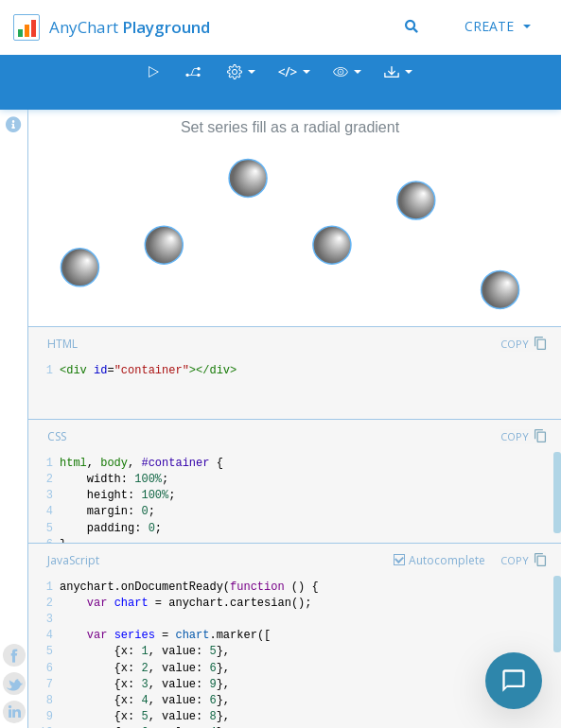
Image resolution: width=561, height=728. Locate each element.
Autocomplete (447, 560)
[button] (347, 83)
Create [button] (498, 26)
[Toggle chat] (514, 681)
